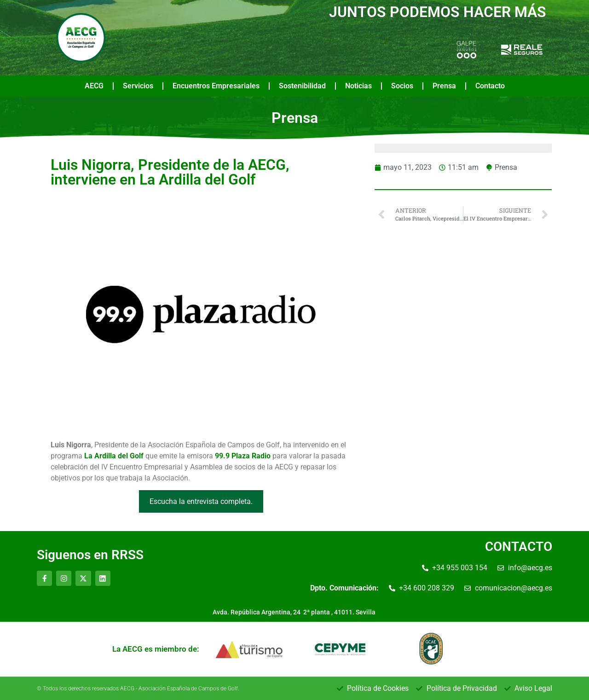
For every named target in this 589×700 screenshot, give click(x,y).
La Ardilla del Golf (114, 456)
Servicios (138, 86)
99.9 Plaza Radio (243, 456)
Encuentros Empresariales (216, 86)
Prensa (444, 86)
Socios (402, 86)
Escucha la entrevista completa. (201, 501)
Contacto (490, 86)
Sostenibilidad (302, 86)
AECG (94, 86)
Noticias (358, 86)
